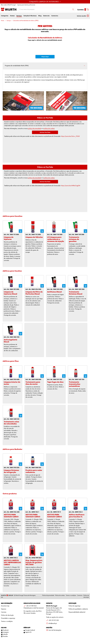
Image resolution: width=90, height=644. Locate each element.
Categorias (5, 16)
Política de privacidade (48, 595)
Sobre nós (46, 16)
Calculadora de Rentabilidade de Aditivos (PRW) (26, 21)
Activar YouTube (45, 132)
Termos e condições (71, 595)
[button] (83, 16)
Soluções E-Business (30, 16)
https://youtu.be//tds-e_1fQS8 (70, 136)
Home (3, 21)
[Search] (73, 9)
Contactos (55, 16)
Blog (40, 16)
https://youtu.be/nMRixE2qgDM (71, 186)
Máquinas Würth (45, 2)
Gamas (12, 16)
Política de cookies (60, 595)
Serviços (19, 16)
